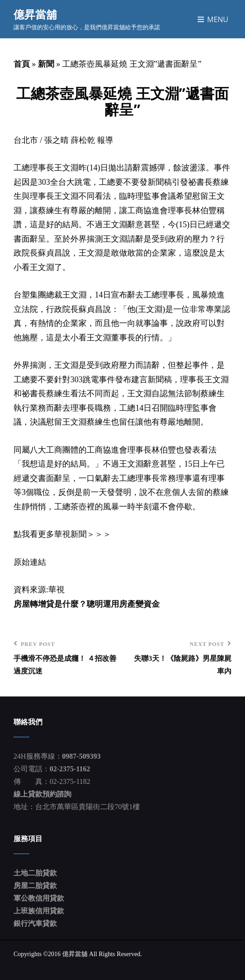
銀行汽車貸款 (35, 923)
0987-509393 (81, 756)
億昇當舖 (35, 14)
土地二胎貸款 (35, 873)
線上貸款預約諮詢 (42, 794)
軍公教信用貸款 (39, 898)
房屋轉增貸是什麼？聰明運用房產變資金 (87, 604)
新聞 (46, 64)
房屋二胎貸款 (35, 886)
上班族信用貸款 (39, 911)
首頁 (22, 64)
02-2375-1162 (70, 769)
